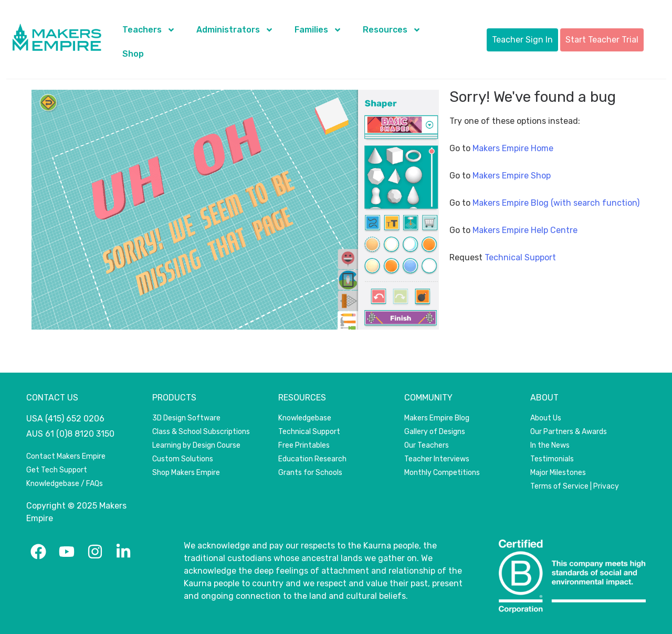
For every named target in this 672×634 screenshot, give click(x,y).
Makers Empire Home (513, 148)
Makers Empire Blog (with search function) (556, 203)
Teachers (149, 30)
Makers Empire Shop (512, 176)
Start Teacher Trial (602, 40)
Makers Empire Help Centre (525, 230)
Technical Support (520, 257)
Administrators (235, 30)
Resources (392, 30)
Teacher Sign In (522, 40)
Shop (133, 54)
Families (318, 30)
